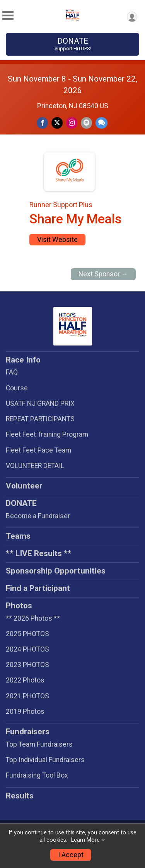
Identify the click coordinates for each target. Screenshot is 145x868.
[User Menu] (132, 17)
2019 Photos (25, 711)
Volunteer (24, 486)
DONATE (72, 44)
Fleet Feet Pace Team (38, 450)
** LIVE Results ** (39, 553)
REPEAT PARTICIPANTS (40, 419)
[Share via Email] (86, 123)
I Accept (71, 855)
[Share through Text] (101, 123)
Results (20, 796)
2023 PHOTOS (27, 665)
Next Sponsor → (103, 274)
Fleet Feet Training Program (47, 434)
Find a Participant (38, 588)
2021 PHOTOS (27, 696)
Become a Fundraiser (38, 516)
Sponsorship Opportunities (56, 571)
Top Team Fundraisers (39, 744)
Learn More (85, 840)
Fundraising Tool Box (37, 775)
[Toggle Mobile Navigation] (8, 16)
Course (17, 388)
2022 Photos (25, 680)
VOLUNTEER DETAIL (35, 466)
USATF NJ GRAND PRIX (40, 403)
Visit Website (57, 240)
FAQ (12, 372)
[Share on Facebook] (42, 123)
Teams (18, 536)
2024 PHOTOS (27, 649)
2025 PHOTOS (27, 634)
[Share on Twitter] (57, 123)
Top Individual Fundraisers (45, 760)
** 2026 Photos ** (33, 618)
